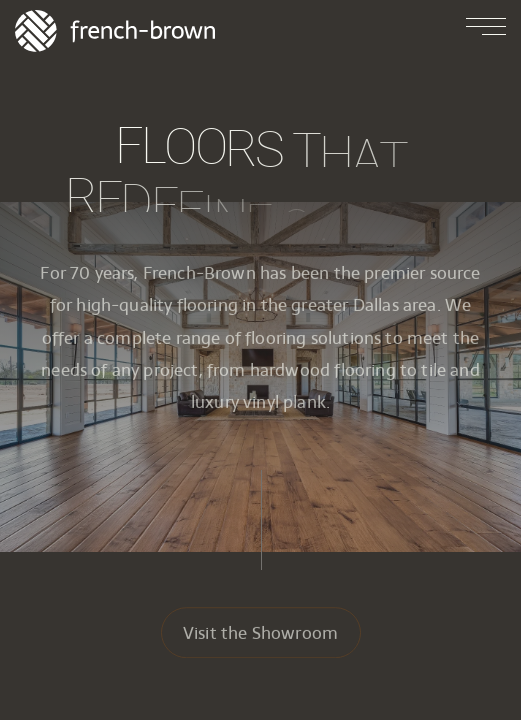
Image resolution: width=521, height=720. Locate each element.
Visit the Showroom (260, 635)
